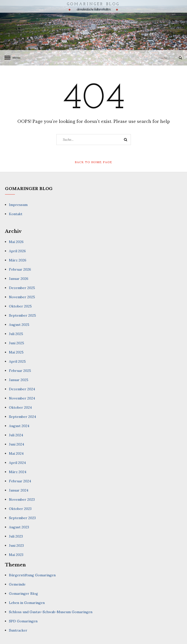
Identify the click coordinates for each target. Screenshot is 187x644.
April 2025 (17, 361)
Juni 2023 (16, 545)
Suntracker (18, 630)
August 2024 (19, 426)
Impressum (18, 205)
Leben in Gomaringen (27, 603)
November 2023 (22, 499)
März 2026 (18, 260)
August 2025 (19, 325)
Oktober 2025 (20, 306)
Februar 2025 (20, 371)
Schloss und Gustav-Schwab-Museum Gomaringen (51, 612)
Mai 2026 (16, 242)
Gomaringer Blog (93, 4)
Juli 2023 (16, 536)
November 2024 (22, 398)
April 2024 (17, 463)
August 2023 (19, 527)
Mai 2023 (16, 555)
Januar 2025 (19, 380)
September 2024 (22, 417)
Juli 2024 (16, 435)
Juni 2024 (17, 444)
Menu (15, 58)
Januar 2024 (19, 490)
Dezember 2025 (22, 288)
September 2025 (22, 315)
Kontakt (16, 214)
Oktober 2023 (20, 509)
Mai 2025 (16, 352)
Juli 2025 (16, 334)
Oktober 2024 (20, 407)
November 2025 (22, 297)
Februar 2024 (20, 481)
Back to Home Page (93, 162)
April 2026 (17, 251)
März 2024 (18, 472)
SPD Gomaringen (23, 621)
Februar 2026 (20, 269)
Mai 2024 (16, 453)
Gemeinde (17, 584)
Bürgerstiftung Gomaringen (32, 575)
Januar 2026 (19, 279)
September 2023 (22, 518)
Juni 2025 (17, 343)
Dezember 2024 (22, 389)
